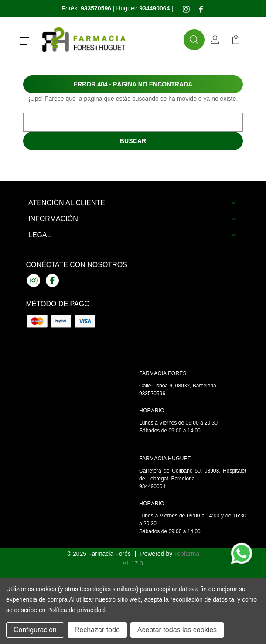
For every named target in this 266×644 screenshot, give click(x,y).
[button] (28, 38)
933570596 (152, 394)
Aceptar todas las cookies (177, 630)
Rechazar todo (97, 630)
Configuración (35, 630)
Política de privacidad (76, 610)
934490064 (152, 486)
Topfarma (187, 554)
